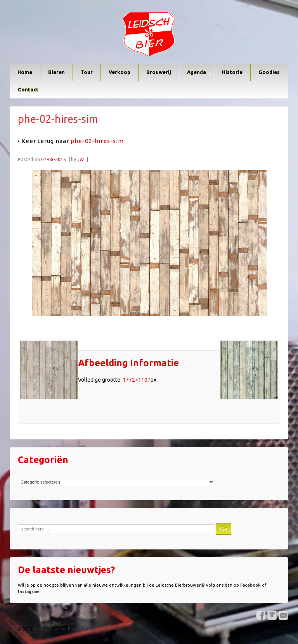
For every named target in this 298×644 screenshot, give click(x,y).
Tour (87, 72)
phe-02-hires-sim (97, 141)
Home (25, 72)
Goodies (269, 72)
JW (81, 159)
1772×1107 (137, 380)
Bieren (56, 72)
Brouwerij (159, 72)
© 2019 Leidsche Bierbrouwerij (64, 629)
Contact (28, 90)
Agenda (197, 72)
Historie (232, 72)
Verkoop (120, 72)
